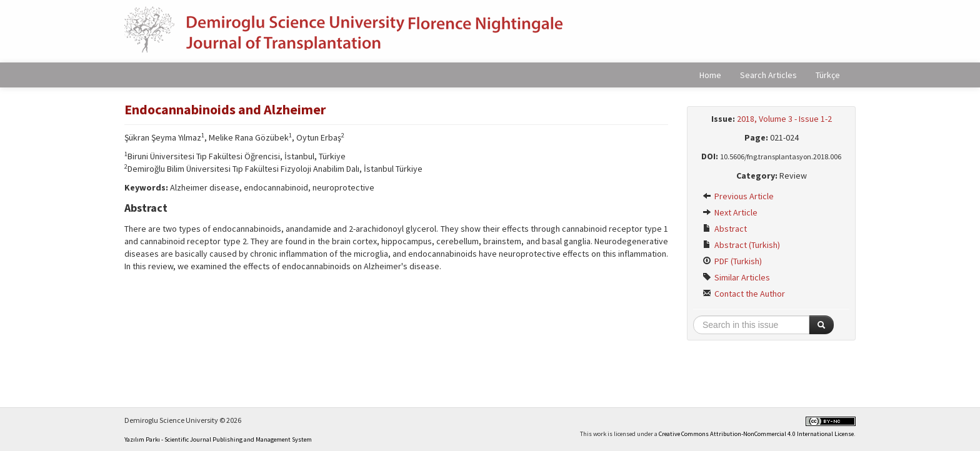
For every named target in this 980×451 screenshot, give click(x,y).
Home (710, 75)
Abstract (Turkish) (741, 245)
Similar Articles (736, 277)
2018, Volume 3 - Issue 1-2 (784, 119)
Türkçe (828, 75)
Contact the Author (744, 294)
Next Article (730, 212)
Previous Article (738, 196)
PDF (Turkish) (732, 261)
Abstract (725, 229)
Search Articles (768, 75)
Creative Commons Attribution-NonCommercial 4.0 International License (756, 434)
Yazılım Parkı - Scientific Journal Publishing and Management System (218, 439)
